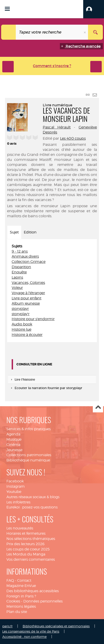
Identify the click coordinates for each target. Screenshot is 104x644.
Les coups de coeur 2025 (28, 549)
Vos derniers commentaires (31, 559)
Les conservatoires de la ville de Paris (31, 631)
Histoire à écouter (27, 335)
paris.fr (7, 626)
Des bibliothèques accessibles (33, 591)
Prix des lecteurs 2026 (25, 544)
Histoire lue (21, 329)
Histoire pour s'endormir (33, 319)
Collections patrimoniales (29, 455)
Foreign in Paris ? (21, 596)
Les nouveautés (20, 528)
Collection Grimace (29, 262)
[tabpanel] (52, 291)
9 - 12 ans (20, 251)
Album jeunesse (26, 303)
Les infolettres (18, 502)
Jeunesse (14, 450)
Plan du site (17, 612)
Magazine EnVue (21, 586)
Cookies (13, 601)
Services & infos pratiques (29, 429)
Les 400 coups (73, 138)
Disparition (21, 267)
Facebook (15, 481)
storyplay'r (21, 314)
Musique (14, 439)
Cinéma (13, 445)
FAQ (10, 580)
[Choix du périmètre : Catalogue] (9, 32)
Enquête (19, 272)
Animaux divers (25, 256)
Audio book (22, 324)
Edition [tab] (30, 232)
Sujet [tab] (14, 232)
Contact (24, 580)
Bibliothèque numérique (28, 460)
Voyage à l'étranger (28, 293)
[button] (94, 9)
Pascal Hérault (57, 127)
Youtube (14, 492)
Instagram (16, 486)
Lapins (17, 277)
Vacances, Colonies (28, 283)
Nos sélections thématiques (31, 539)
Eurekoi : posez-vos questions (32, 507)
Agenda (13, 434)
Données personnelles (43, 601)
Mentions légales (21, 606)
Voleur (17, 288)
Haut (98, 407)
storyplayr (20, 309)
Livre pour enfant (27, 298)
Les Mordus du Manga (26, 554)
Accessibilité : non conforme (24, 637)
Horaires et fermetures (26, 533)
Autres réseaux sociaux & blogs (33, 497)
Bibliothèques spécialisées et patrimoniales (56, 626)
